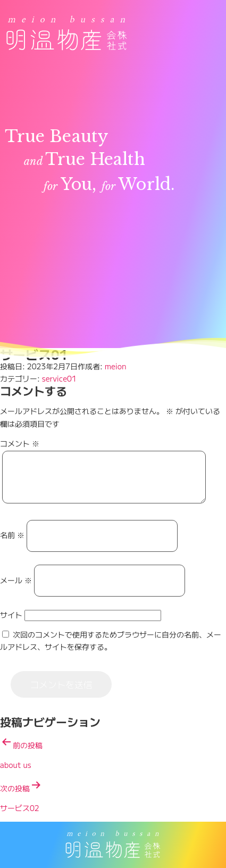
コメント (20, 443)
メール (16, 588)
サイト (11, 623)
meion (116, 366)
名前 (12, 543)
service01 (59, 378)
